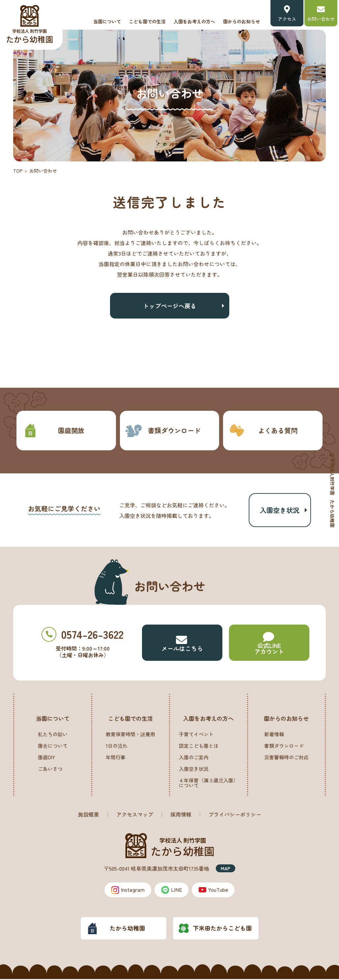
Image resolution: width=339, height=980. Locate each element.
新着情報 (274, 735)
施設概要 (89, 815)
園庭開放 (53, 430)
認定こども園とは (199, 747)
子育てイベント (196, 735)
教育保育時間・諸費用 (130, 735)
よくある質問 (263, 430)
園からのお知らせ (241, 21)
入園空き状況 (280, 510)
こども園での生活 (147, 21)
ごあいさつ (50, 770)
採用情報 (181, 815)
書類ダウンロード (163, 430)
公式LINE (269, 644)
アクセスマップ (135, 815)
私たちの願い (53, 735)
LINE (171, 891)
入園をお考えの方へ (194, 21)
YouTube (214, 891)
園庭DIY (46, 758)
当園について (107, 21)
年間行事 (116, 758)
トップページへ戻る (170, 306)
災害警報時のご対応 (286, 758)
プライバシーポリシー (235, 815)
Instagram (127, 891)
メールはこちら (182, 644)
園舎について (53, 747)
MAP (226, 869)
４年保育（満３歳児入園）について (209, 784)
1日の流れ (117, 747)
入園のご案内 (194, 758)
